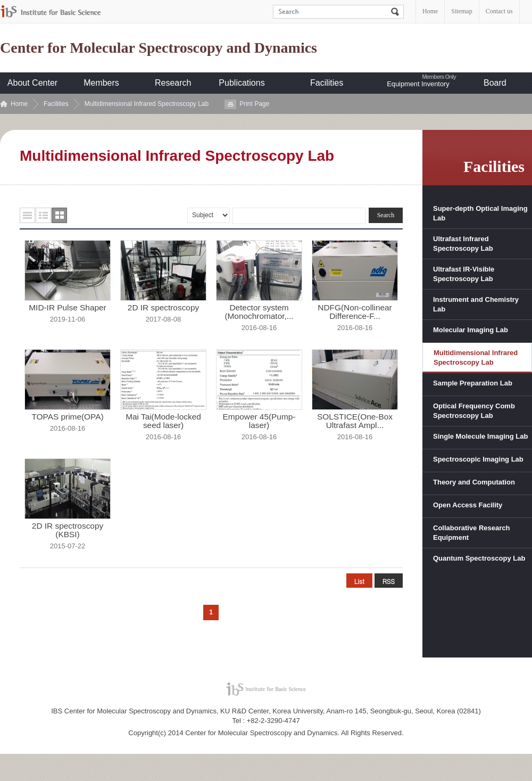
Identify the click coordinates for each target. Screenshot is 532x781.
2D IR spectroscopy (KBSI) (68, 530)
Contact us (499, 11)
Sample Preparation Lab (473, 383)
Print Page (254, 104)
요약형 (43, 215)
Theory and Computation (474, 482)
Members (101, 83)
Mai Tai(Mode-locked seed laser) (163, 421)
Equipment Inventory (418, 84)
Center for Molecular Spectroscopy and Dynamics (159, 48)
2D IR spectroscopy (163, 308)
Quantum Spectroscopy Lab (479, 558)
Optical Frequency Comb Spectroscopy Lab (474, 411)
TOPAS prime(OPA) (67, 417)
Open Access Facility (468, 505)
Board (495, 83)
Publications (242, 83)
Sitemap (462, 11)
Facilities (327, 83)
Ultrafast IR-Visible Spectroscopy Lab (464, 274)
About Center (32, 83)
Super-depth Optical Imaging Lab (480, 213)
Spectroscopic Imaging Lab (478, 459)
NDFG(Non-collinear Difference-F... (355, 312)
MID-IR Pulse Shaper (67, 308)
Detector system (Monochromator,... (259, 312)
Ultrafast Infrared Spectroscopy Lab (463, 244)
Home (430, 11)
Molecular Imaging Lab (471, 330)
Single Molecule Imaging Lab (480, 436)
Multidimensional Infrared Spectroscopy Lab (147, 104)
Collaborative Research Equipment (472, 533)
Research (173, 83)
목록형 (27, 215)
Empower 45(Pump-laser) (259, 421)
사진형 (59, 215)
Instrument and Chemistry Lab (476, 304)
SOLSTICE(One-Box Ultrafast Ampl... (355, 421)
